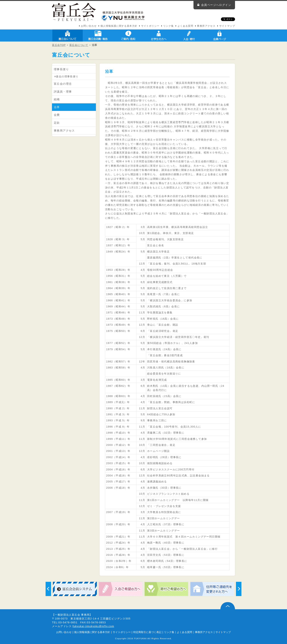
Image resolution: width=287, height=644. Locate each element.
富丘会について (68, 35)
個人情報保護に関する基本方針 (119, 26)
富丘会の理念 (63, 84)
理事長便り (61, 69)
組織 (57, 99)
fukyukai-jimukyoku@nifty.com (93, 626)
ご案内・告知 (128, 35)
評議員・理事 (63, 92)
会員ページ (219, 35)
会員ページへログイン (216, 5)
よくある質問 (185, 26)
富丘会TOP (59, 45)
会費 (57, 115)
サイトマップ (227, 26)
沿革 (57, 107)
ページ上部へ (228, 606)
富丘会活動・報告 (98, 35)
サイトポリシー (150, 26)
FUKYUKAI (140, 638)
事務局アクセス (64, 131)
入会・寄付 (189, 35)
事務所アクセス (206, 26)
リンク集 (169, 26)
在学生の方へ (159, 35)
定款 (57, 123)
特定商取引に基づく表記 (147, 632)
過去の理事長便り (67, 76)
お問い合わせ (89, 26)
